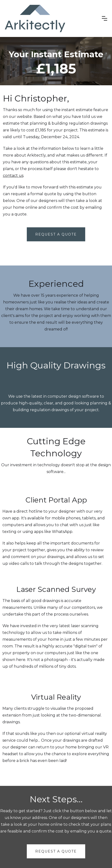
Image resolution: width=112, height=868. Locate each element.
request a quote (56, 851)
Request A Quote (56, 234)
